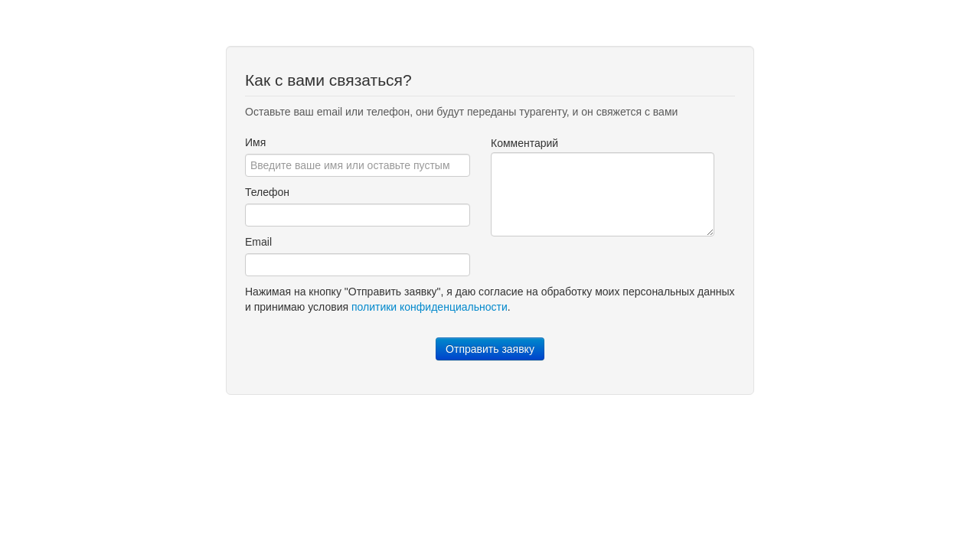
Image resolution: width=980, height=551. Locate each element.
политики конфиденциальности (430, 307)
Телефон (267, 192)
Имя (255, 142)
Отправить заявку (490, 349)
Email (258, 242)
